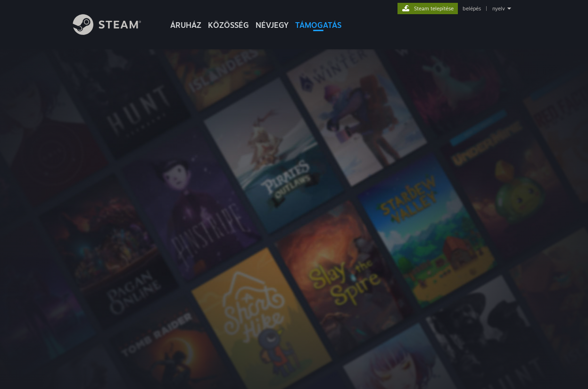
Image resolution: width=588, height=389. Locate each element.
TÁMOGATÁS (318, 25)
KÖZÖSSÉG (228, 25)
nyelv (499, 8)
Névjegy (272, 25)
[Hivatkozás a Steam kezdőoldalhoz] (114, 32)
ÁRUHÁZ (186, 25)
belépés (472, 8)
